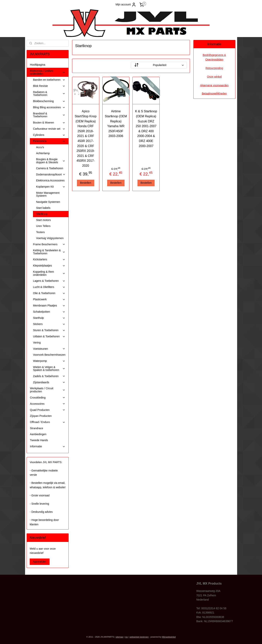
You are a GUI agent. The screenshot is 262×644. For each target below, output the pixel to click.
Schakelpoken (49, 312)
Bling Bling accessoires (49, 107)
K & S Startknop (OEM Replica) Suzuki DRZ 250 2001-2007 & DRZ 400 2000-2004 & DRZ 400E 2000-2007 (146, 129)
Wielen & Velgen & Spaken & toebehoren (49, 369)
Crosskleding (48, 398)
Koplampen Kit (51, 187)
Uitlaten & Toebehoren (49, 336)
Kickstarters (49, 259)
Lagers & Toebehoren (49, 281)
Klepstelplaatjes (49, 266)
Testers (40, 232)
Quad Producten (48, 410)
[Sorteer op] (159, 65)
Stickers (49, 324)
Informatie (48, 446)
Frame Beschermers (49, 244)
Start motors (43, 220)
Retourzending (214, 68)
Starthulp (49, 318)
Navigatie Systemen (48, 202)
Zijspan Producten (41, 416)
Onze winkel (214, 77)
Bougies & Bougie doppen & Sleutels (51, 161)
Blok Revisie (49, 86)
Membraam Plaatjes (49, 306)
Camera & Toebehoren (50, 168)
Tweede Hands (39, 440)
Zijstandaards (49, 382)
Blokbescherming (49, 101)
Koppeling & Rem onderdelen (49, 273)
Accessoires (48, 404)
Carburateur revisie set (49, 129)
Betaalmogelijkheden (214, 93)
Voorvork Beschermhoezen (49, 355)
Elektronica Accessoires (50, 180)
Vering (37, 343)
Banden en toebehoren (49, 80)
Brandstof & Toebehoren (49, 115)
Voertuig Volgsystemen (50, 238)
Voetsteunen (49, 349)
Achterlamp (43, 153)
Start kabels (43, 208)
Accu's (40, 147)
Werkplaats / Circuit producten (48, 390)
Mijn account (126, 5)
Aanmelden (40, 562)
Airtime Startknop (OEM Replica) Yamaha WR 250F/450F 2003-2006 (116, 124)
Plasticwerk (49, 299)
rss (126, 637)
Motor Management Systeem (48, 194)
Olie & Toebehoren (49, 293)
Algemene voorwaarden (214, 85)
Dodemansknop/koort (51, 175)
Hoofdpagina (37, 65)
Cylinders (49, 135)
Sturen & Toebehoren (49, 330)
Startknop (42, 214)
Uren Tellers (43, 226)
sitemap (120, 637)
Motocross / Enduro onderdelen (48, 72)
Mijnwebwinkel (169, 637)
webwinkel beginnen (139, 637)
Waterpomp (49, 361)
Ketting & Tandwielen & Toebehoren (49, 252)
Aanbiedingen (38, 434)
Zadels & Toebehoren (49, 376)
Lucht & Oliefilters (49, 287)
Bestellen (86, 183)
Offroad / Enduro (48, 422)
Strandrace (36, 428)
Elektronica (49, 141)
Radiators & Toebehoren (49, 94)
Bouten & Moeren (49, 123)
